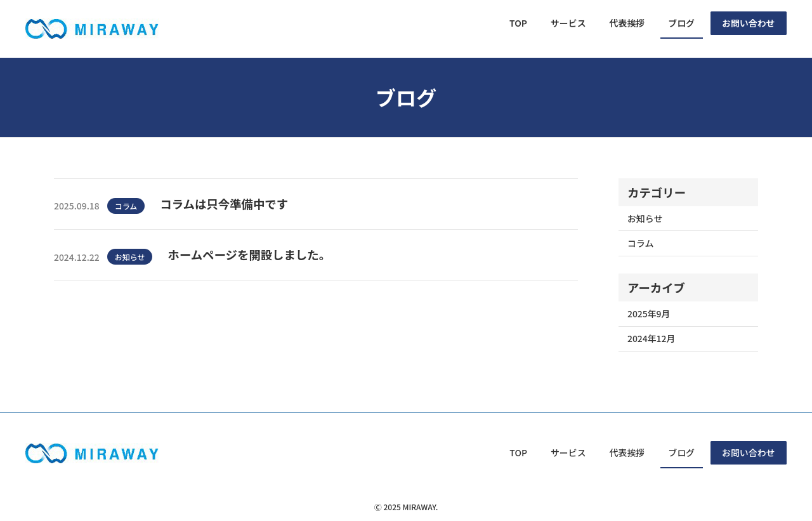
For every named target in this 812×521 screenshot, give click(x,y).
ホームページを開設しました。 (249, 254)
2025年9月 (649, 313)
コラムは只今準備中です (224, 204)
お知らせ (130, 257)
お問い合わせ (748, 23)
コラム (126, 206)
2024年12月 (651, 338)
